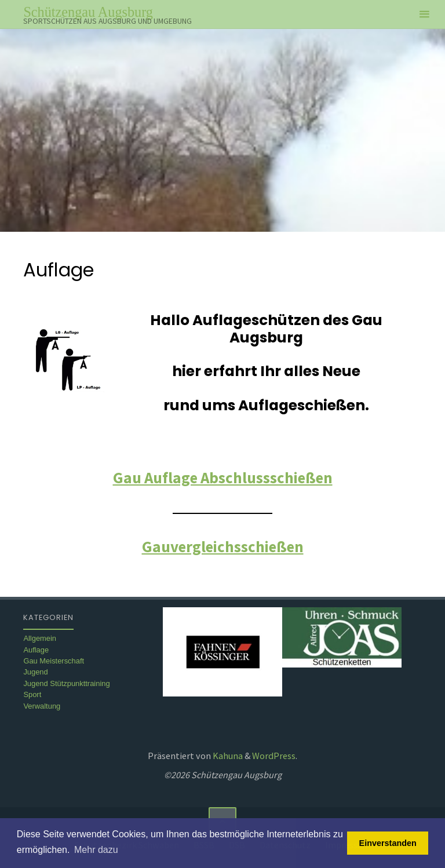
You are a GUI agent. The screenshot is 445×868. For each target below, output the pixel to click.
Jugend (35, 672)
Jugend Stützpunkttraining (66, 683)
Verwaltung (42, 706)
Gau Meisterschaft (54, 661)
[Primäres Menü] (424, 14)
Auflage (36, 650)
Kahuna (227, 756)
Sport (32, 694)
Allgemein (40, 638)
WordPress (274, 756)
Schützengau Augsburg (88, 12)
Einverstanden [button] (388, 843)
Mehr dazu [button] (96, 850)
